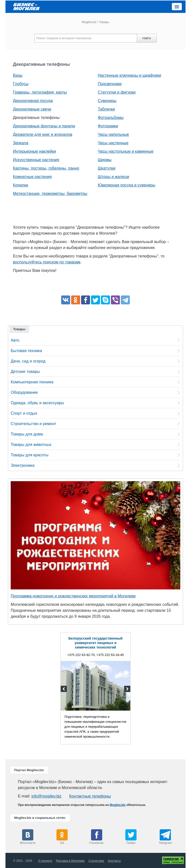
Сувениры (107, 101)
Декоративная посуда (33, 101)
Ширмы (105, 160)
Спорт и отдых (24, 413)
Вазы (18, 75)
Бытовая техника (26, 351)
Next (127, 689)
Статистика (96, 861)
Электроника (23, 465)
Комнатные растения (32, 177)
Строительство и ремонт (33, 424)
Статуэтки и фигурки (117, 92)
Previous (64, 689)
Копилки (21, 185)
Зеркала (21, 143)
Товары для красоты (30, 455)
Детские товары (25, 372)
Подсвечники (110, 84)
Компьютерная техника (32, 382)
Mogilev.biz (89, 22)
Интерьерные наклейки (34, 151)
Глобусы (21, 84)
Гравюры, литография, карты (40, 92)
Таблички (106, 109)
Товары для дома (27, 434)
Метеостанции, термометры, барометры (50, 194)
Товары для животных (31, 445)
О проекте (45, 861)
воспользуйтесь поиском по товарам (47, 262)
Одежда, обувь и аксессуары (37, 403)
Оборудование (24, 392)
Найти (146, 38)
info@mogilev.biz (46, 796)
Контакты (114, 861)
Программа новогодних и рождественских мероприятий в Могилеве (73, 596)
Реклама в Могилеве (70, 861)
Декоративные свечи (32, 109)
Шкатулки (107, 168)
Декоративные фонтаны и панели (44, 126)
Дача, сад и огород (28, 361)
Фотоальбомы (111, 118)
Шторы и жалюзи (113, 177)
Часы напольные (113, 134)
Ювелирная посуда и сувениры (126, 185)
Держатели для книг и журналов (43, 134)
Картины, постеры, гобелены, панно (46, 168)
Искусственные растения (36, 160)
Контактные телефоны (90, 796)
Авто (15, 340)
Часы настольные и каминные (126, 151)
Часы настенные (113, 143)
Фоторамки (108, 126)
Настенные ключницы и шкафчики (129, 75)
